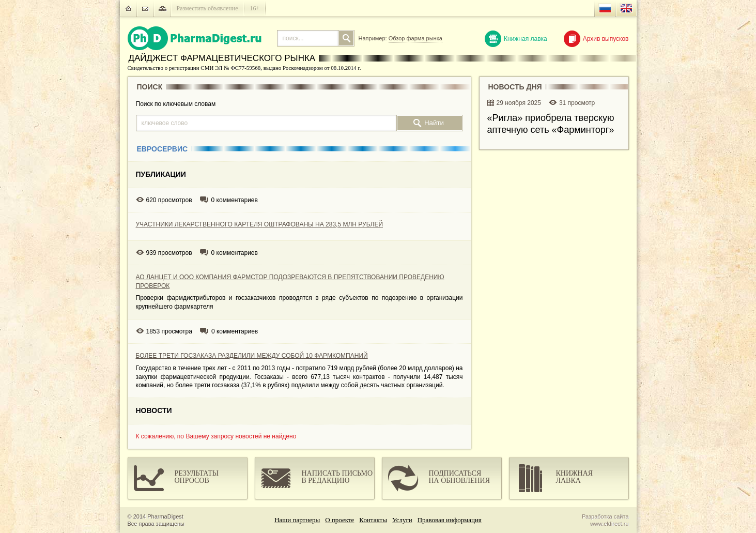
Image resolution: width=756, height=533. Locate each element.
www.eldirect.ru (610, 524)
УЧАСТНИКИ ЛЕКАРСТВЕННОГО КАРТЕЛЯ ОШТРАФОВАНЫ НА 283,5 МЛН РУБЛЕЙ (260, 224)
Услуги (402, 520)
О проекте (340, 520)
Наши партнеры (297, 520)
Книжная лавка (516, 39)
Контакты (373, 520)
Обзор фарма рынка (415, 38)
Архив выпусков (596, 39)
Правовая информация (450, 520)
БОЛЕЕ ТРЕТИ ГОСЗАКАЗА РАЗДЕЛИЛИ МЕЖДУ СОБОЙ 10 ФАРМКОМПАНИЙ (252, 356)
